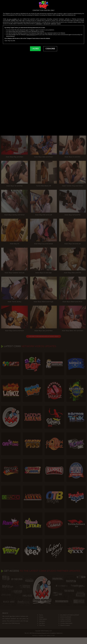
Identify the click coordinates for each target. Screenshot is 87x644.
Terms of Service (31, 34)
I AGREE (35, 49)
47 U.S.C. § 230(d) (12, 19)
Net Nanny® (48, 24)
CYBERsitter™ (39, 24)
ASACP (61, 24)
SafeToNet (55, 24)
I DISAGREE (51, 49)
